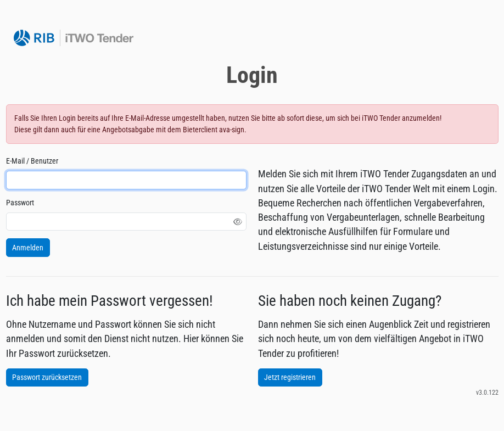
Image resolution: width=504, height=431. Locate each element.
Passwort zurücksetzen (47, 377)
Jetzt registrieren (290, 377)
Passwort (20, 203)
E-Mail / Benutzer (32, 161)
